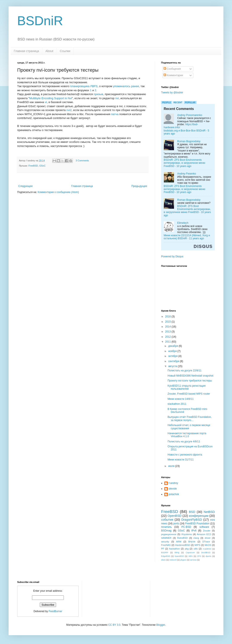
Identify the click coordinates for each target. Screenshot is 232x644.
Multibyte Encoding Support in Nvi (51, 98)
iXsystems (187, 534)
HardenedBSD (183, 545)
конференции (199, 516)
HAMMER (166, 538)
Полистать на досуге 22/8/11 (185, 371)
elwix (163, 560)
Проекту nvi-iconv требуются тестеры (190, 381)
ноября (173, 351)
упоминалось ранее (126, 86)
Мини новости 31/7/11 (181, 460)
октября (173, 356)
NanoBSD (179, 556)
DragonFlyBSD (192, 520)
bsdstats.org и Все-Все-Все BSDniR (185, 131)
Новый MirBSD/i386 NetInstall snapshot (190, 376)
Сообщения (172, 69)
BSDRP (165, 552)
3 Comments (82, 161)
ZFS (199, 556)
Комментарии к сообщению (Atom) (58, 192)
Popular (190, 103)
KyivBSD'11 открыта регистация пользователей (187, 387)
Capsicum (190, 552)
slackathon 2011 (177, 404)
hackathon (174, 549)
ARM (179, 542)
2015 (168, 322)
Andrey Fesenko (187, 174)
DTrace (206, 542)
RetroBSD (182, 538)
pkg (187, 549)
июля (172, 466)
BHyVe (192, 542)
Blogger (161, 625)
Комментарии (173, 75)
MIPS (197, 545)
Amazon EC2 (204, 534)
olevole (173, 489)
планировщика (84, 86)
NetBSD (209, 512)
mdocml (173, 560)
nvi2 (69, 110)
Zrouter (207, 531)
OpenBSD (175, 516)
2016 (168, 317)
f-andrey (173, 483)
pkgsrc (183, 560)
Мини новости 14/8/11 (181, 399)
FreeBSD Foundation (197, 524)
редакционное (169, 534)
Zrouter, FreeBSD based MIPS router (189, 394)
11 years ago (196, 238)
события (167, 520)
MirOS (208, 545)
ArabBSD (207, 549)
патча (115, 114)
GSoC (42, 166)
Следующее (25, 186)
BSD (192, 512)
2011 (168, 342)
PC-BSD (186, 527)
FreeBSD (33, 166)
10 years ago (184, 166)
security (165, 542)
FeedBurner (55, 611)
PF (163, 549)
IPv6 (194, 531)
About (50, 51)
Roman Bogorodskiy (189, 141)
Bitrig (177, 552)
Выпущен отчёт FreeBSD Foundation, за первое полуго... (190, 419)
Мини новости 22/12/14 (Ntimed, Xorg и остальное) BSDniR (187, 237)
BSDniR (40, 21)
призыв (98, 94)
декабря (173, 346)
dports (208, 556)
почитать (166, 527)
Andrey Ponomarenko (190, 115)
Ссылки (65, 51)
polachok (174, 494)
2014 (168, 327)
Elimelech (183, 223)
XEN (191, 556)
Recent (178, 103)
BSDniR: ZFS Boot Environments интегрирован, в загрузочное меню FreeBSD (184, 163)
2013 (168, 332)
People (167, 103)
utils (196, 549)
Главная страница (26, 51)
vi (46, 102)
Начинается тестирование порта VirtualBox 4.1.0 (187, 435)
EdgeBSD (166, 556)
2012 (168, 337)
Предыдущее (139, 186)
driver (208, 538)
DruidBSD (206, 552)
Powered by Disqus (172, 256)
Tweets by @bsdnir (172, 93)
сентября (174, 361)
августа (173, 366)
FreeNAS (166, 545)
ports (176, 524)
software (204, 527)
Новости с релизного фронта (185, 455)
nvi (117, 98)
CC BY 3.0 (114, 625)
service (193, 560)
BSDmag (166, 531)
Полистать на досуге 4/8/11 (184, 442)
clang (196, 538)
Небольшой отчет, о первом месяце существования (189, 427)
